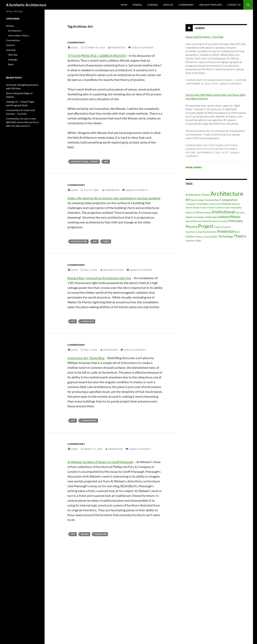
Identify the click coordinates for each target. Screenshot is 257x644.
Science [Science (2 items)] (190, 236)
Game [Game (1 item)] (227, 207)
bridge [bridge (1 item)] (201, 200)
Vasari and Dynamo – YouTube (204, 37)
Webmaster (118, 47)
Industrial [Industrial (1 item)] (190, 212)
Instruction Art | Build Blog (86, 358)
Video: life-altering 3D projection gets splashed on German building (114, 198)
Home (124, 5)
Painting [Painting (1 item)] (224, 221)
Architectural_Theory (85, 162)
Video (106, 241)
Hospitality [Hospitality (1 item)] (236, 207)
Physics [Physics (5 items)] (191, 226)
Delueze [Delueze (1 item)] (236, 204)
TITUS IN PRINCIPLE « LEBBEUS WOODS (97, 56)
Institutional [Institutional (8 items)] (223, 212)
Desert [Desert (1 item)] (189, 207)
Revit (11, 64)
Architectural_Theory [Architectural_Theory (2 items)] (198, 195)
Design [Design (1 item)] (196, 207)
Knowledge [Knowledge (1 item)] (198, 217)
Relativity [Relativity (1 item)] (212, 232)
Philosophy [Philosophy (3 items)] (236, 221)
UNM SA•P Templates (211, 5)
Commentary (186, 5)
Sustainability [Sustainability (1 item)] (211, 237)
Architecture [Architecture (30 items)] (227, 193)
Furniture (100, 534)
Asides (200, 28)
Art (106, 162)
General (137, 5)
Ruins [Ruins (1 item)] (237, 232)
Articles (168, 5)
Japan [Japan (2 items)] (189, 217)
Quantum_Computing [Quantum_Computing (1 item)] (196, 232)
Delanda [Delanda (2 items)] (226, 204)
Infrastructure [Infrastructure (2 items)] (203, 212)
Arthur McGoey (113, 270)
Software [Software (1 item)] (199, 237)
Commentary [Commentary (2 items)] (212, 200)
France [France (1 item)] (211, 207)
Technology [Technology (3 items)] (226, 236)
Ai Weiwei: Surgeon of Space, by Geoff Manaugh (100, 462)
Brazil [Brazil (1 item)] (194, 200)
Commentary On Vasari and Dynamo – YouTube (216, 80)
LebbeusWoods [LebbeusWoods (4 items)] (229, 217)
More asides (195, 167)
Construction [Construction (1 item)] (215, 204)
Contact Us (234, 5)
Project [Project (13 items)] (206, 226)
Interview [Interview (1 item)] (240, 212)
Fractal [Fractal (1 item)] (204, 207)
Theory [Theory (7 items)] (240, 236)
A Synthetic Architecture (26, 5)
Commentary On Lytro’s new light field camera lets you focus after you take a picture (211, 149)
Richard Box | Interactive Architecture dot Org (99, 278)
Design (85, 534)
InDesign (13, 60)
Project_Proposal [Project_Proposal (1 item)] (222, 227)
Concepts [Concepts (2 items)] (202, 204)
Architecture (79, 241)
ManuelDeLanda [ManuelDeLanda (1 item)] (194, 221)
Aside (74, 47)
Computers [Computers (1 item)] (191, 204)
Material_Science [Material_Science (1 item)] (211, 221)
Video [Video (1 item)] (198, 241)
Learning (153, 5)
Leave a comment (143, 47)
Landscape (87, 321)
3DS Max (13, 55)
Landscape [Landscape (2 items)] (211, 217)
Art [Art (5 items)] (188, 200)
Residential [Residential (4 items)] (225, 231)
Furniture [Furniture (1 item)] (219, 207)
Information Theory (18, 35)
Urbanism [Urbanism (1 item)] (190, 241)
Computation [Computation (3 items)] (229, 200)
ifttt (215, 84)
